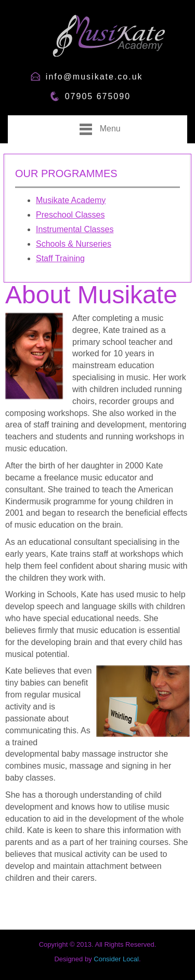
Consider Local (116, 959)
